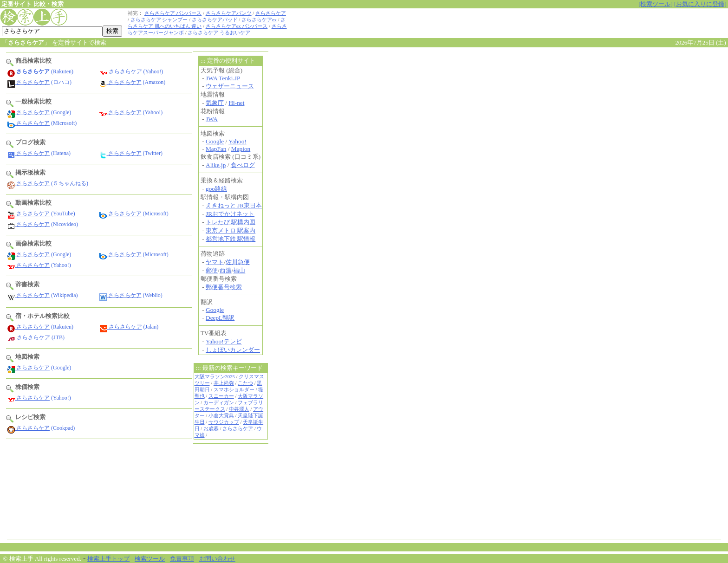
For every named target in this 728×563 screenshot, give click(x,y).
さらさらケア (271, 13)
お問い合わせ (217, 559)
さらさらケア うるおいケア (219, 33)
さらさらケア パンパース (173, 13)
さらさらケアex (259, 20)
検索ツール (150, 559)
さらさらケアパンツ (229, 13)
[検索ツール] (656, 4)
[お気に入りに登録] (700, 4)
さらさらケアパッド (215, 20)
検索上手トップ (108, 559)
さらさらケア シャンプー (159, 20)
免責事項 (182, 559)
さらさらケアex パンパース (237, 26)
